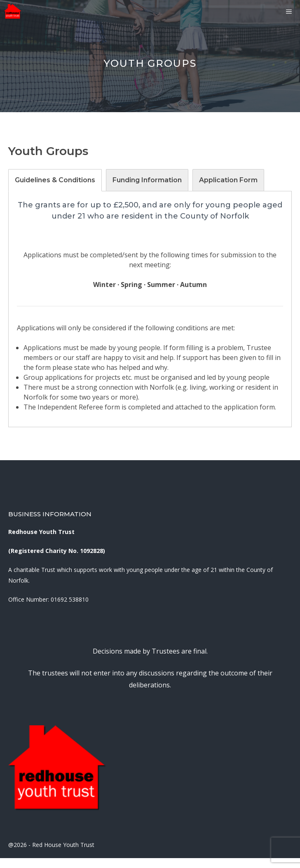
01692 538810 (70, 599)
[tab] (55, 180)
